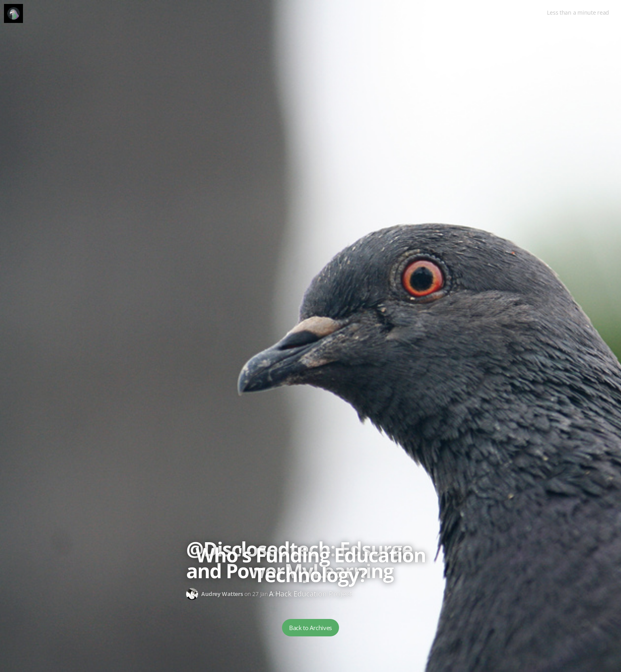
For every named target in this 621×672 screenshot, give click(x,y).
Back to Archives (310, 628)
